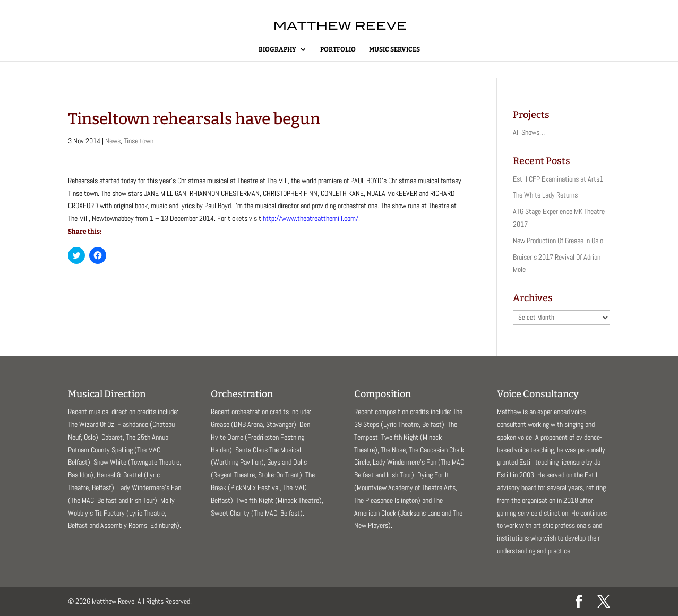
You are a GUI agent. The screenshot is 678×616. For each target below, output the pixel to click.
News (113, 141)
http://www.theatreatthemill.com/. (311, 218)
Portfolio (338, 49)
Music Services (394, 49)
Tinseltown (139, 141)
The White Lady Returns (545, 195)
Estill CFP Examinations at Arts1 (558, 179)
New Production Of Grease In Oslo (558, 241)
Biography (277, 49)
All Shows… (529, 132)
